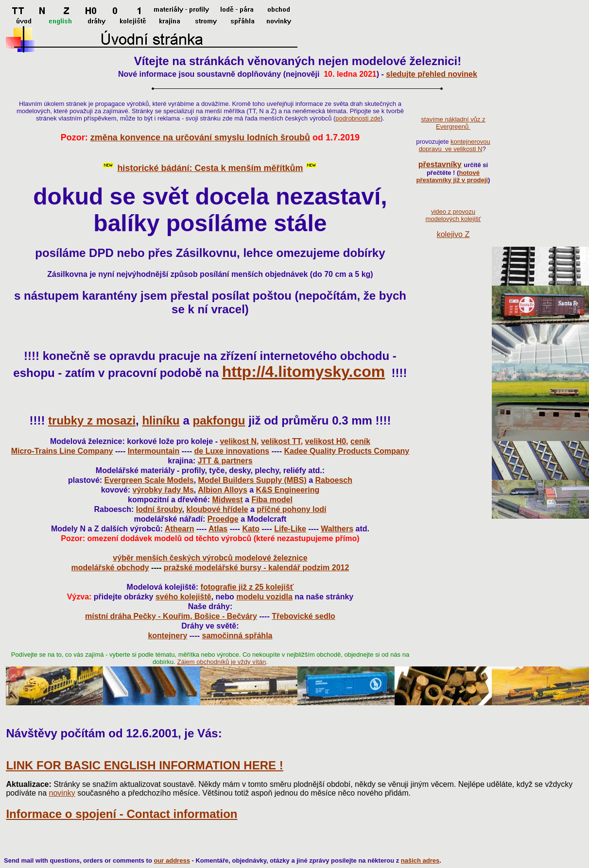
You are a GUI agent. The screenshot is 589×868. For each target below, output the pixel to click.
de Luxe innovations (232, 451)
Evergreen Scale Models (149, 480)
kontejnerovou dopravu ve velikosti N (455, 145)
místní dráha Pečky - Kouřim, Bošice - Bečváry (171, 616)
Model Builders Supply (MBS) (252, 480)
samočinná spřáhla (237, 636)
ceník (360, 441)
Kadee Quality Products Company (346, 451)
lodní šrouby (159, 509)
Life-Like (290, 529)
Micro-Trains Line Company (62, 451)
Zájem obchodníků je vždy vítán (222, 662)
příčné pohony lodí (291, 509)
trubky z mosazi (92, 420)
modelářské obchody (110, 568)
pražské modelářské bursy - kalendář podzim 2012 (257, 568)
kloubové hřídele (217, 509)
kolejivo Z (453, 234)
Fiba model (272, 500)
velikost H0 (326, 441)
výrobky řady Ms (163, 490)
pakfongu (219, 420)
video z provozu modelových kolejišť (453, 215)
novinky (62, 793)
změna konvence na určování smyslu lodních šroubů (200, 137)
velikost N (238, 441)
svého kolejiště (183, 597)
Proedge (223, 519)
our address (172, 860)
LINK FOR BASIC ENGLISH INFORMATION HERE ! (144, 765)
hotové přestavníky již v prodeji (452, 176)
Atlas (218, 529)
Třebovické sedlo (303, 616)
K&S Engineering (288, 490)
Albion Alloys (223, 490)
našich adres (420, 860)
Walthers (337, 529)
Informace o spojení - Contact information (121, 814)
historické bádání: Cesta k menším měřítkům (210, 168)
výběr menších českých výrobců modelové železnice (210, 558)
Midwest (227, 500)
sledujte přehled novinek (432, 74)
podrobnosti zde (358, 118)
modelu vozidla (264, 597)
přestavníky (440, 164)
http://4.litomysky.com (303, 372)
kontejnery (167, 636)
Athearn (179, 529)
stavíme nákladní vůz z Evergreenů (453, 123)
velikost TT (281, 441)
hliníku (161, 420)
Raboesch (334, 480)
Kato (251, 529)
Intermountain (154, 451)
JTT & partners (225, 461)
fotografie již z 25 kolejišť (247, 587)
